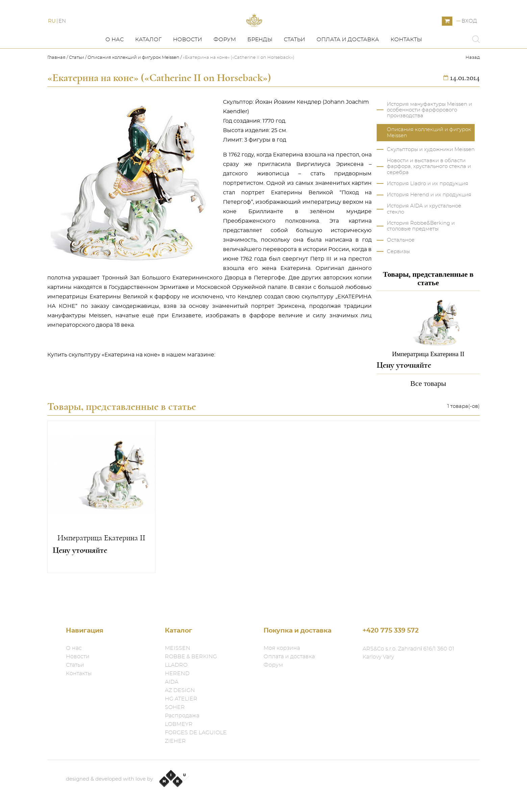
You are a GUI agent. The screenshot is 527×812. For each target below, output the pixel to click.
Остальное (401, 267)
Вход (469, 35)
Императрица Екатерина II (101, 565)
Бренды (260, 67)
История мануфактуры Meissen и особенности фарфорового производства (429, 137)
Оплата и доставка (348, 67)
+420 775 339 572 (391, 631)
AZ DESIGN (180, 690)
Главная (57, 85)
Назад (473, 85)
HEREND (177, 673)
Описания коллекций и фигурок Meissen (133, 85)
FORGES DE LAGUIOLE (196, 733)
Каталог (148, 67)
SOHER (175, 707)
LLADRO (176, 665)
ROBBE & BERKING (191, 657)
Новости (187, 67)
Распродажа (182, 716)
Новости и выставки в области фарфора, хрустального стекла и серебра (429, 194)
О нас (115, 67)
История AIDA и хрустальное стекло (424, 236)
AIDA (172, 682)
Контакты (406, 67)
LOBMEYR (179, 724)
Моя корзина (282, 648)
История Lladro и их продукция (428, 211)
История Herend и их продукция (429, 222)
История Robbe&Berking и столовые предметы (421, 253)
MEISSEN (178, 648)
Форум (225, 67)
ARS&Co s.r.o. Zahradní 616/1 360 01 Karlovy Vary (408, 653)
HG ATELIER (181, 699)
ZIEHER (175, 741)
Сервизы (398, 278)
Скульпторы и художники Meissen (431, 177)
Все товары (428, 410)
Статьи (294, 67)
